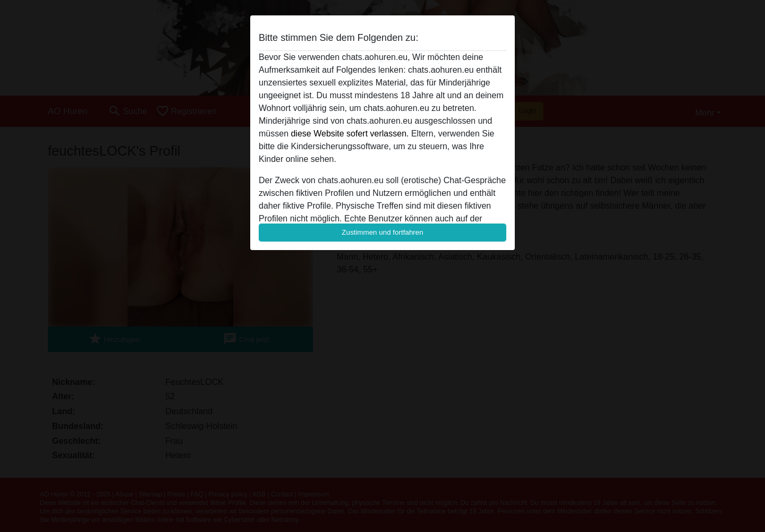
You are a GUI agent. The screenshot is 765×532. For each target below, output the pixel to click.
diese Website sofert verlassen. (350, 134)
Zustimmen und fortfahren (382, 232)
